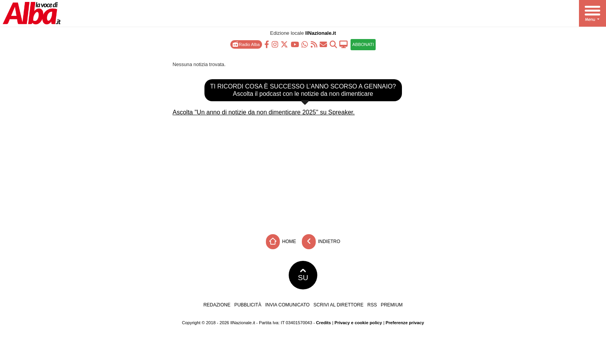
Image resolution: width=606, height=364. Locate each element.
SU (303, 275)
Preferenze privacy (405, 323)
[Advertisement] (303, 172)
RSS (372, 305)
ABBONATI (363, 44)
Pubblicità (248, 305)
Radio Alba (246, 44)
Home (281, 242)
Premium (392, 305)
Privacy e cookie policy (358, 323)
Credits (324, 323)
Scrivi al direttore (338, 305)
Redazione (217, 305)
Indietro (321, 242)
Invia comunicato (287, 305)
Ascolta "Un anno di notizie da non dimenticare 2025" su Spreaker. (264, 112)
